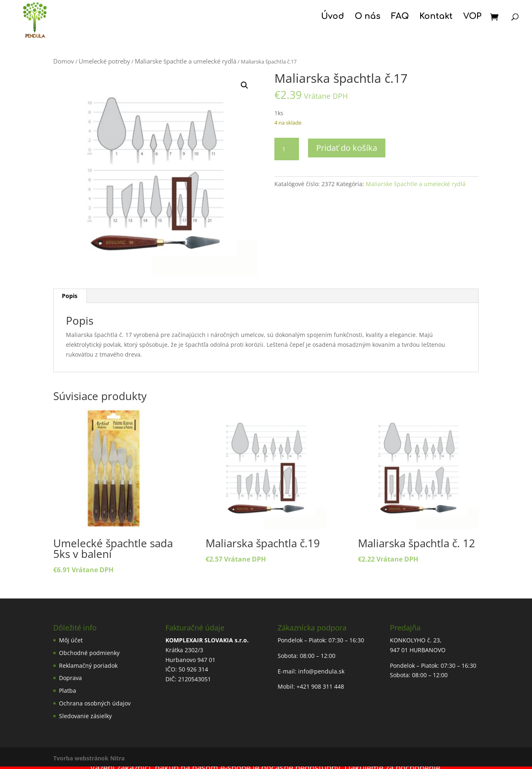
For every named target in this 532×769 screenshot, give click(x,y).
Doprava (70, 678)
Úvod (333, 17)
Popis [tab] (70, 296)
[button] (244, 85)
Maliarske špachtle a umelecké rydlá (186, 61)
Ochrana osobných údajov (95, 703)
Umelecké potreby (104, 61)
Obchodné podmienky (89, 653)
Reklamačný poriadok (88, 665)
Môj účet (71, 640)
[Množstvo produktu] (287, 149)
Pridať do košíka (347, 148)
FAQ (400, 17)
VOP (472, 17)
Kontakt (436, 17)
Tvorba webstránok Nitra (89, 758)
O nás (368, 17)
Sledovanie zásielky (85, 716)
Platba (68, 691)
